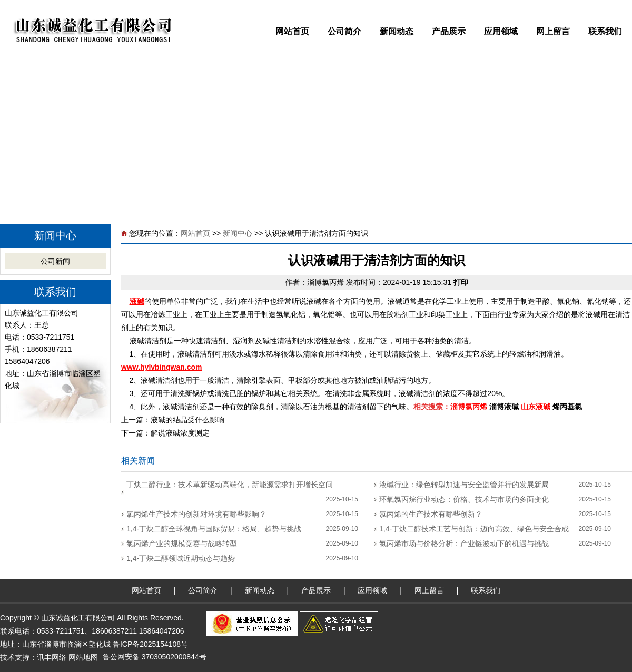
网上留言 (553, 31)
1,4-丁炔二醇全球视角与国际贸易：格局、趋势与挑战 (214, 529)
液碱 (137, 301)
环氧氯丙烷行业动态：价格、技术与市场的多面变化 (464, 499)
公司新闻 (55, 261)
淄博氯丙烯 (325, 282)
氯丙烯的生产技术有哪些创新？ (431, 514)
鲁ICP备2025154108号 (150, 644)
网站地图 (83, 657)
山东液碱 (536, 407)
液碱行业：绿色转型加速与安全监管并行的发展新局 (464, 485)
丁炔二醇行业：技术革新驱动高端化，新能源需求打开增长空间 (230, 485)
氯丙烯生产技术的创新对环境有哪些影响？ (196, 514)
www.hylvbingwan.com (162, 367)
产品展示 (449, 31)
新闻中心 (238, 233)
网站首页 (292, 31)
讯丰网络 (52, 657)
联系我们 (605, 31)
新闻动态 (397, 31)
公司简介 (344, 31)
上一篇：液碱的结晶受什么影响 (173, 420)
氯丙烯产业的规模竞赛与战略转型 (182, 543)
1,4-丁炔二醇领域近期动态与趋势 (181, 558)
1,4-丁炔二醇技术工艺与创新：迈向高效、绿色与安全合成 (474, 529)
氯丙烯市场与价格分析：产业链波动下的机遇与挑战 (464, 543)
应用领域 (501, 31)
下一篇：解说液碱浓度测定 (165, 433)
